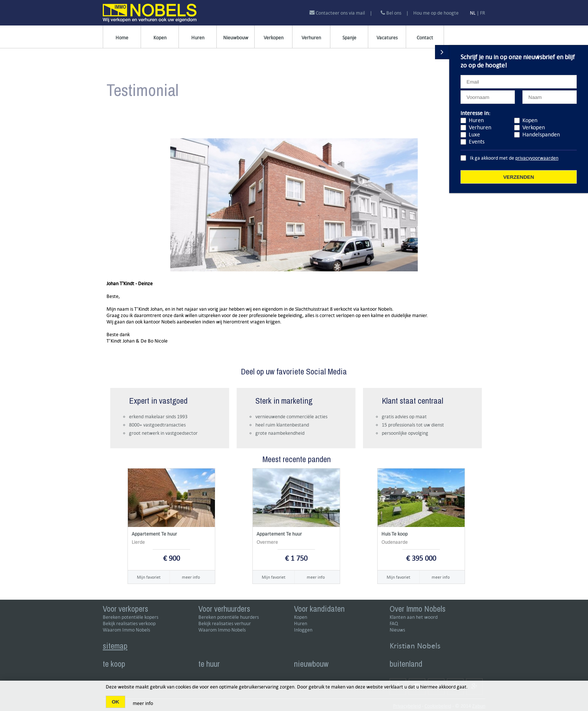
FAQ (394, 623)
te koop (114, 664)
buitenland (406, 664)
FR (483, 13)
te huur (209, 664)
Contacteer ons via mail (338, 13)
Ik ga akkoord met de (514, 158)
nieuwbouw (311, 664)
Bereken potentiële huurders (229, 617)
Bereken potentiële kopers (130, 617)
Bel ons (391, 13)
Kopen (160, 38)
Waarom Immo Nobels (126, 630)
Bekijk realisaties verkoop (129, 623)
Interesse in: (475, 113)
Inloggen (303, 630)
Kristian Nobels (415, 646)
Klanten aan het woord (414, 617)
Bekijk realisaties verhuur (225, 623)
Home (122, 38)
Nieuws (397, 630)
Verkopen (274, 38)
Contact (425, 38)
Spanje (349, 38)
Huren (198, 38)
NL (473, 13)
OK (115, 702)
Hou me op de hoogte (436, 13)
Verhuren (311, 38)
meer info (191, 577)
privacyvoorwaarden (537, 158)
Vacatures (387, 38)
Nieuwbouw (236, 38)
